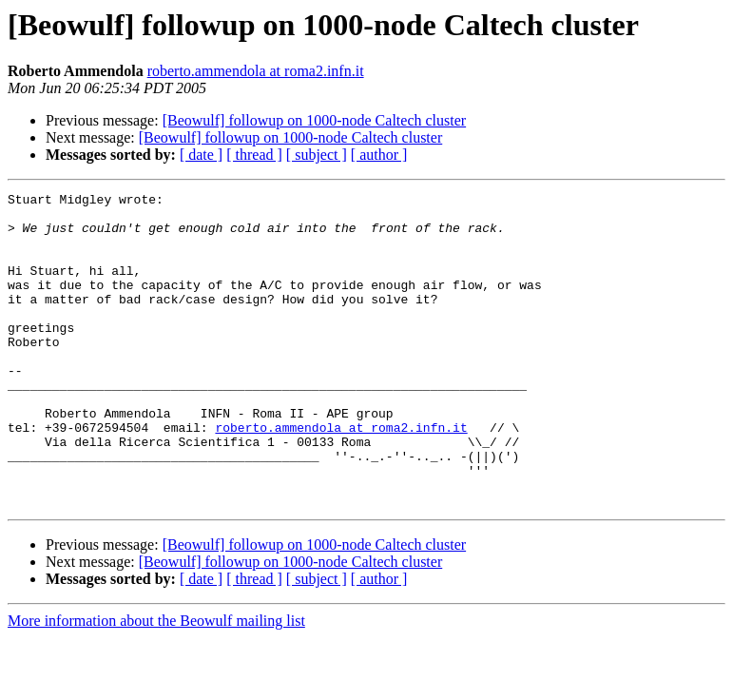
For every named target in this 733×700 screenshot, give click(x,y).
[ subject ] (317, 155)
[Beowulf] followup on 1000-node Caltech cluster (314, 120)
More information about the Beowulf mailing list (156, 683)
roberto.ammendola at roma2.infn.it (256, 71)
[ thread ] (254, 155)
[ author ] (379, 155)
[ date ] (201, 155)
